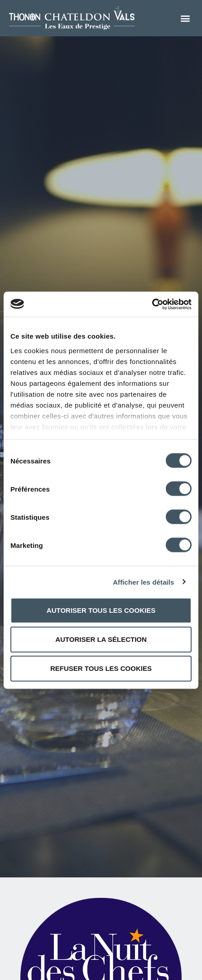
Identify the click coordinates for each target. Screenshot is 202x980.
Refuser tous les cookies (101, 668)
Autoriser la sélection (101, 639)
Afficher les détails (143, 582)
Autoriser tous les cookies (101, 610)
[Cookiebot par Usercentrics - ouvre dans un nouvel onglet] (152, 304)
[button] (185, 18)
